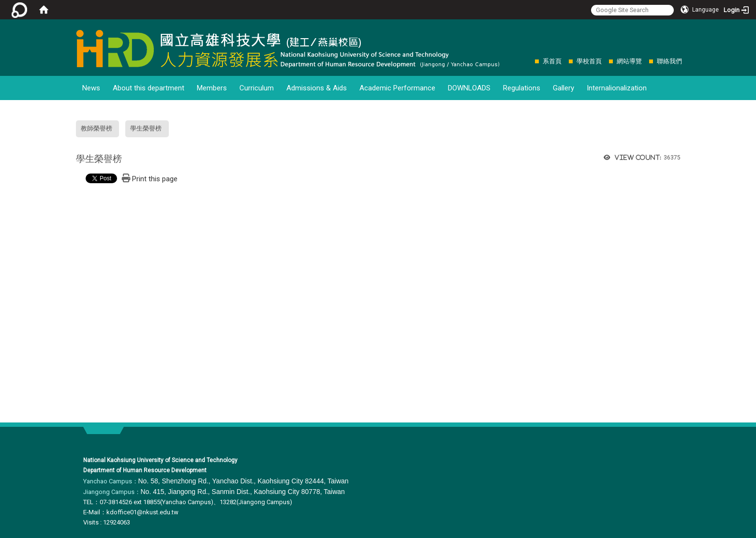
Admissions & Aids (317, 88)
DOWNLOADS (469, 88)
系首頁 (552, 61)
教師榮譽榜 (96, 128)
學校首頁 (589, 61)
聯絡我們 (669, 61)
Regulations (522, 88)
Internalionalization (617, 88)
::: (530, 61)
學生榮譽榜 (146, 128)
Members (212, 88)
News (91, 88)
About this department (148, 88)
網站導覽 (629, 61)
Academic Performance (397, 88)
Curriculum (257, 88)
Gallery (563, 88)
